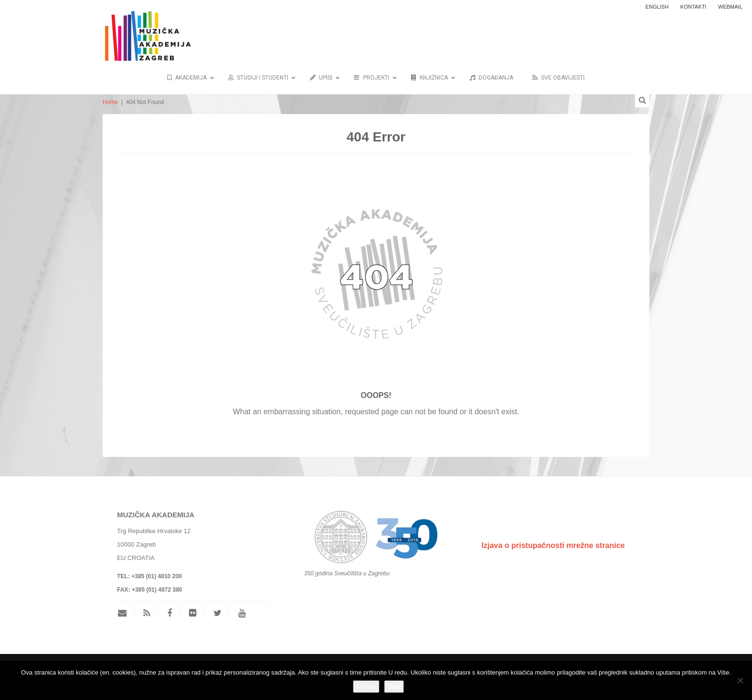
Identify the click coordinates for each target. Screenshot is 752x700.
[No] (740, 680)
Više (394, 686)
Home (110, 102)
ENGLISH (657, 7)
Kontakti (693, 7)
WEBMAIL (730, 7)
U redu (366, 686)
